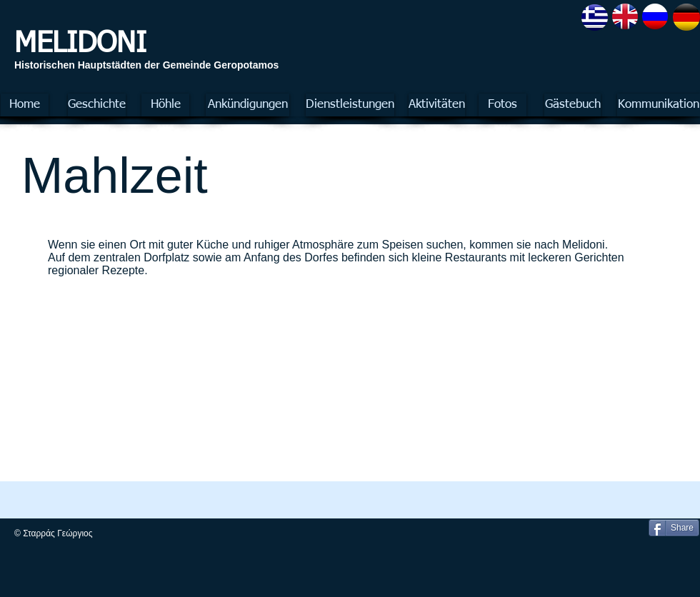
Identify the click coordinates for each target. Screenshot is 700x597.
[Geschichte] (97, 105)
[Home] (25, 105)
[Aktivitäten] (437, 105)
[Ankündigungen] (247, 105)
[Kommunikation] (659, 105)
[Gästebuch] (572, 105)
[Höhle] (165, 105)
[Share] (674, 528)
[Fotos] (502, 105)
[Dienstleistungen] (350, 105)
